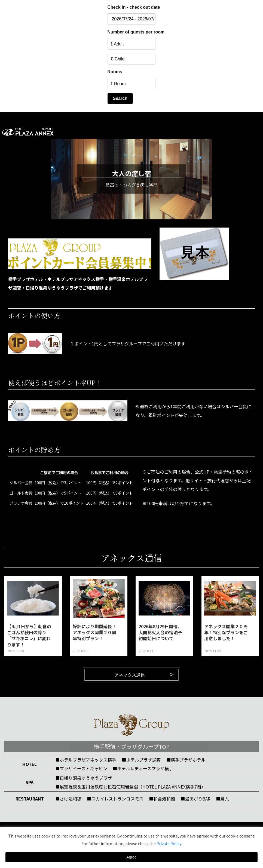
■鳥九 (222, 799)
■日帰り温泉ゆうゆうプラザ (84, 778)
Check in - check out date (132, 7)
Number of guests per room (132, 32)
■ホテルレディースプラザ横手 (143, 768)
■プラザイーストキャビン (81, 768)
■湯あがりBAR (195, 799)
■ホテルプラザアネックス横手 (86, 760)
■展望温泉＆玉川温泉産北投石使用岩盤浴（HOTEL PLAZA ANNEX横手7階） (130, 787)
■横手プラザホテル (186, 760)
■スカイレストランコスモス (115, 799)
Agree (131, 857)
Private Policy (169, 844)
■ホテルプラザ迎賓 (141, 760)
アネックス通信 (130, 675)
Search (120, 98)
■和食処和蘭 (162, 799)
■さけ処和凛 (68, 799)
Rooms (115, 72)
